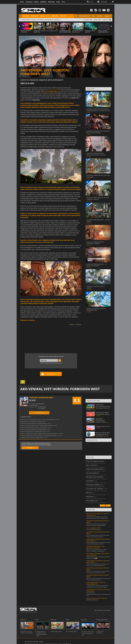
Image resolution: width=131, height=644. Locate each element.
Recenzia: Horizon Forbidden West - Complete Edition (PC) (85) (36, 426)
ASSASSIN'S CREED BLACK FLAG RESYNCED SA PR (77, 32)
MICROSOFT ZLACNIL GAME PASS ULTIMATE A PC (40, 32)
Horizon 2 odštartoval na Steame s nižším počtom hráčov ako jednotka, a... (40, 434)
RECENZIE (35, 16)
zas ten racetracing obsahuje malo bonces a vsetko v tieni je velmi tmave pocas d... (98, 565)
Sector (22, 2)
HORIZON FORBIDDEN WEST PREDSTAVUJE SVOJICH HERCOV (96, 154)
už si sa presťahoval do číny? (94, 530)
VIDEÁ (42, 16)
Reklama (36, 642)
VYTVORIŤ (102, 506)
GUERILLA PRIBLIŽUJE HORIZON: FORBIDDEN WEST (96, 309)
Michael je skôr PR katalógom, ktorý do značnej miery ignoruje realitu (41, 634)
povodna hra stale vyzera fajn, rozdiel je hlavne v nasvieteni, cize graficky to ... (97, 550)
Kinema (36, 2)
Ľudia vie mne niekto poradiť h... (95, 469)
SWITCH (100, 16)
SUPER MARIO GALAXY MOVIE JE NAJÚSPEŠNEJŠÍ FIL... (96, 583)
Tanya (75, 325)
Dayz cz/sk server (92, 465)
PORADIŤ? (105, 20)
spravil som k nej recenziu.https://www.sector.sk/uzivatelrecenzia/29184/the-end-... (102, 594)
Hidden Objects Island (56, 631)
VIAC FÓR (108, 506)
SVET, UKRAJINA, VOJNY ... (94, 528)
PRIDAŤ (96, 20)
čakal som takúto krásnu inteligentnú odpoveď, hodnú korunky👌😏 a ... (98, 558)
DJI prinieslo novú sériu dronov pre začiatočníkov (27, 632)
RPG (36, 405)
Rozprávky (51, 2)
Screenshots (90, 481)
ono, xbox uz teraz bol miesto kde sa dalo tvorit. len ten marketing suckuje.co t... (99, 579)
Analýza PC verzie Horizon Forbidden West (32, 438)
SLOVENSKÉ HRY (49, 20)
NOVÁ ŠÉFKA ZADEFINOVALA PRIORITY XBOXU (101, 420)
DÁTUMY (57, 20)
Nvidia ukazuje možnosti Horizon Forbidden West (33, 430)
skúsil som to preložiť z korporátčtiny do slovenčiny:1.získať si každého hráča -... (96, 525)
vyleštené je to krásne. (92, 600)
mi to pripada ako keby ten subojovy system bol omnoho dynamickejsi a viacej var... (99, 543)
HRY (48, 16)
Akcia (33, 405)
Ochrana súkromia (29, 642)
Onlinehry (43, 2)
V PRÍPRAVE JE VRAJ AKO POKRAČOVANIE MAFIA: (65, 32)
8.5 (77, 400)
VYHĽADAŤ (86, 20)
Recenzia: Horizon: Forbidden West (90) (31, 422)
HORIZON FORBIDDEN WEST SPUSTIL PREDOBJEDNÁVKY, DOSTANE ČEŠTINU (98, 110)
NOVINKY (26, 16)
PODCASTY (34, 20)
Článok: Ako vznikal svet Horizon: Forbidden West (33, 424)
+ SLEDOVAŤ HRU (39, 413)
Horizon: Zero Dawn (54, 90)
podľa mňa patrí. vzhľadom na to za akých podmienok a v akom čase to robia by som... (97, 518)
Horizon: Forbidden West (50, 92)
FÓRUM (63, 16)
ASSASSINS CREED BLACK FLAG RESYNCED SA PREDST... (95, 547)
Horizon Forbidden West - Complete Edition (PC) (33, 432)
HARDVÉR (55, 16)
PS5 (93, 16)
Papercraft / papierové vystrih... (95, 461)
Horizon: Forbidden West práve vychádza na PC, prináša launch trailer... (39, 436)
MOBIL (107, 16)
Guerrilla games (40, 404)
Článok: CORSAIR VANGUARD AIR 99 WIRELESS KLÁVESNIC (104, 32)
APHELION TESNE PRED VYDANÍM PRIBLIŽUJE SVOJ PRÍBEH (103, 434)
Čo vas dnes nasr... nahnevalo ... (95, 489)
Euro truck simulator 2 (93, 473)
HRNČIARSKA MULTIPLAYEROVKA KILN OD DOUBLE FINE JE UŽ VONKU (99, 407)
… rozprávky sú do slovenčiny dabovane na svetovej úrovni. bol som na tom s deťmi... (97, 586)
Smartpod (29, 2)
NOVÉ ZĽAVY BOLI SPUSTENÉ (26, 31)
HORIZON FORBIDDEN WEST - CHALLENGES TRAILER (96, 243)
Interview (32, 83)
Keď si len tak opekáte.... (72, 631)
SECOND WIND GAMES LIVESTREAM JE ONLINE (103, 413)
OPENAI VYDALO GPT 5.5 (103, 426)
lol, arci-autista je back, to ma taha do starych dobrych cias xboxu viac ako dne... (98, 536)
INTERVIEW (41, 20)
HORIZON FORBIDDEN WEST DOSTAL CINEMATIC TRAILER (98, 198)
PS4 (26, 83)
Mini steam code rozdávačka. (95, 477)
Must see (89, 493)
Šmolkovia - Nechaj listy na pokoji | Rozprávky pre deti (88, 633)
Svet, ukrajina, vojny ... (93, 500)
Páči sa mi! (51, 374)
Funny (58, 2)
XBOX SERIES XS (84, 16)
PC (76, 16)
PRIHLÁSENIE (104, 2)
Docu (63, 2)
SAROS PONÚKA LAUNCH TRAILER (97, 598)
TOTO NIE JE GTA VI (52, 31)
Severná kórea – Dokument (101, 632)
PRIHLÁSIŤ (30, 448)
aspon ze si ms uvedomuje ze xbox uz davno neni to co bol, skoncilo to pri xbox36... (98, 572)
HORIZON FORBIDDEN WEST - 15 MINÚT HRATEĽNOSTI (96, 265)
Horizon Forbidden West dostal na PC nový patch (33, 428)
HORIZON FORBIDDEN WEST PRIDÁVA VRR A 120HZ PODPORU (98, 132)
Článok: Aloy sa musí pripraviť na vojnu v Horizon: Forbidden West (38, 420)
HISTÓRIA (27, 20)
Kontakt (41, 642)
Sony (34, 404)
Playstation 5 (90, 497)
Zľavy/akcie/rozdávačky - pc (94, 485)
